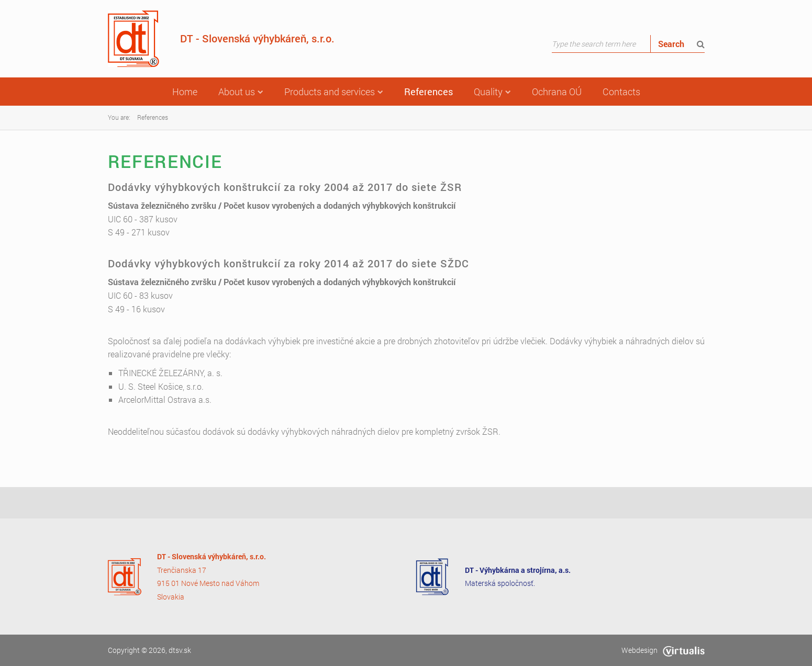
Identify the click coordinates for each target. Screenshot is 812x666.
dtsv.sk (180, 650)
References (429, 92)
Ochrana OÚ (557, 92)
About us (241, 92)
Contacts (621, 92)
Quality (492, 92)
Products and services (334, 92)
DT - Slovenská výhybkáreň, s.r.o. (221, 39)
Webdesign (663, 650)
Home (185, 92)
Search (681, 44)
